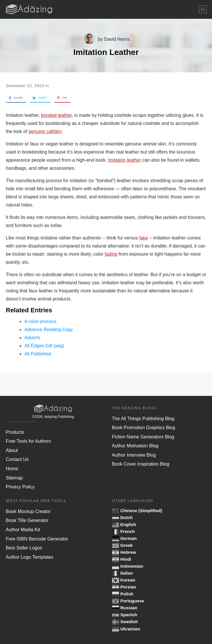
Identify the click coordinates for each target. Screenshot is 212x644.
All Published (38, 354)
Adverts (32, 338)
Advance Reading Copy (49, 330)
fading (111, 254)
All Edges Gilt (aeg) (44, 346)
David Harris (117, 39)
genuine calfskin (45, 131)
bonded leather (56, 115)
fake (144, 238)
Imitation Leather (106, 52)
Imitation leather (125, 160)
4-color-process (40, 321)
